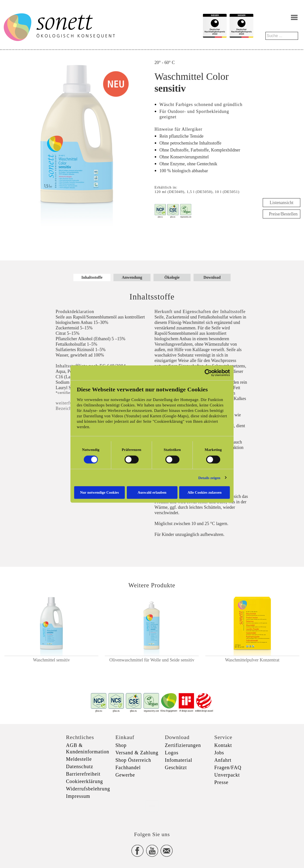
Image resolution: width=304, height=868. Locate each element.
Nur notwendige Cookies (99, 492)
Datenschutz (80, 766)
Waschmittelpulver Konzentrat (252, 660)
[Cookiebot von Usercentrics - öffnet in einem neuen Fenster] (208, 373)
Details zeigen (209, 478)
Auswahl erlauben (152, 492)
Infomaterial (179, 760)
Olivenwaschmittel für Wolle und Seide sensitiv (152, 660)
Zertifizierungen (183, 745)
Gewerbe (125, 775)
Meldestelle (79, 759)
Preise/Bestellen (283, 214)
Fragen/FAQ (228, 767)
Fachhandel (128, 767)
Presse (221, 782)
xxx (152, 806)
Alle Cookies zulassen (205, 492)
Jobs (219, 753)
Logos (172, 753)
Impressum (78, 796)
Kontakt (223, 745)
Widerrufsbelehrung (88, 789)
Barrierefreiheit (83, 774)
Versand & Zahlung (137, 753)
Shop (121, 745)
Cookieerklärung (84, 781)
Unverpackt (227, 775)
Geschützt (176, 767)
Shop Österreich (133, 760)
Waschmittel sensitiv (52, 660)
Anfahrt (223, 760)
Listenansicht (282, 203)
